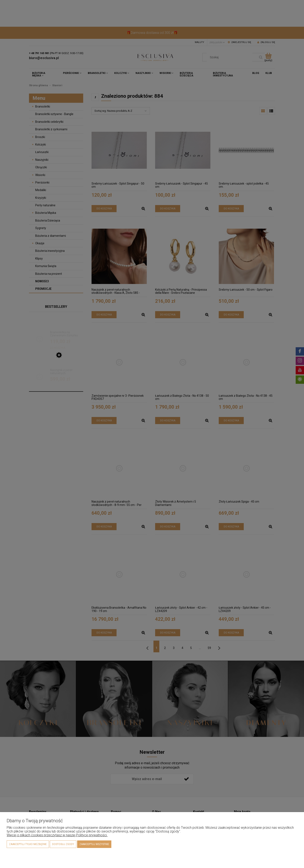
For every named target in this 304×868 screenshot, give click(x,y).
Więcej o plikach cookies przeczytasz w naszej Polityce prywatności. (57, 835)
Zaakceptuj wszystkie (94, 844)
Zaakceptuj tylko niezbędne (28, 844)
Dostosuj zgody (63, 844)
